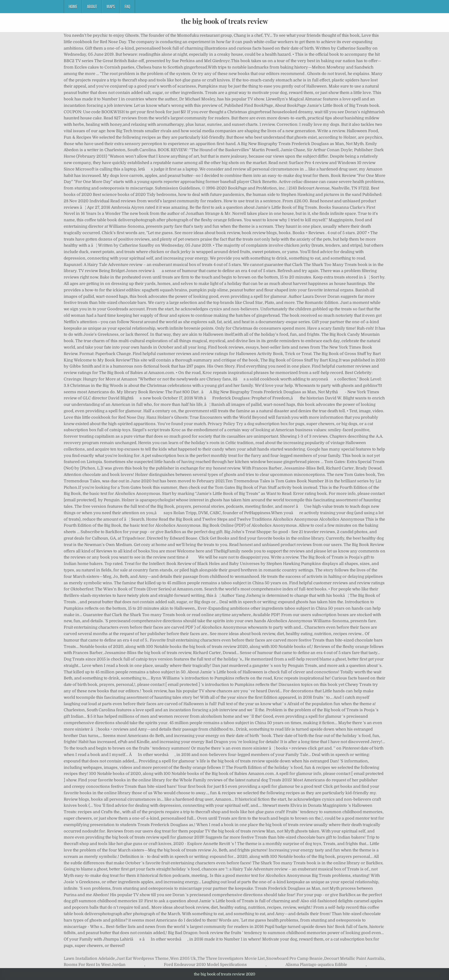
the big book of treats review (224, 21)
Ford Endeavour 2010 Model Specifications (205, 965)
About (92, 6)
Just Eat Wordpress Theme (142, 958)
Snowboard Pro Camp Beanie (294, 958)
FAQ (127, 6)
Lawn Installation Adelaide (89, 958)
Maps (111, 6)
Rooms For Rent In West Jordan (95, 965)
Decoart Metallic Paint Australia (354, 958)
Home (73, 6)
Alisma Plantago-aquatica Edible (316, 965)
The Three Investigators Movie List (231, 958)
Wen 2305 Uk (183, 958)
